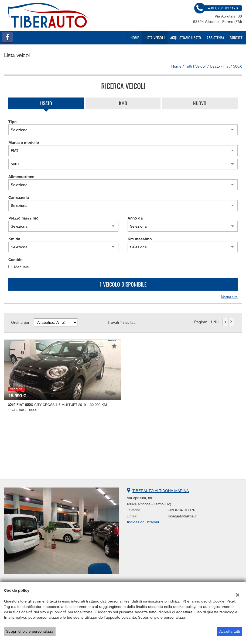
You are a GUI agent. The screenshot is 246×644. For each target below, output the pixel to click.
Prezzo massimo (23, 218)
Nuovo (200, 103)
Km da (14, 239)
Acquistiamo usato (186, 38)
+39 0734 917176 (182, 510)
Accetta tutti (230, 631)
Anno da (135, 218)
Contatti (237, 38)
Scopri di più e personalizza (30, 631)
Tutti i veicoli (196, 66)
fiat (226, 66)
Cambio (16, 260)
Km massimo (140, 239)
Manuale (21, 267)
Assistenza (215, 38)
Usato (46, 103)
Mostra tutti (229, 297)
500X (238, 66)
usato (215, 66)
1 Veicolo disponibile (123, 284)
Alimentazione (21, 177)
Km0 (123, 103)
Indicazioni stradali (143, 522)
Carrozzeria (19, 197)
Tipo (13, 122)
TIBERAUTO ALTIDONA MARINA (161, 491)
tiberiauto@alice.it (182, 516)
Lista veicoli (155, 38)
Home (135, 38)
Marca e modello (24, 142)
